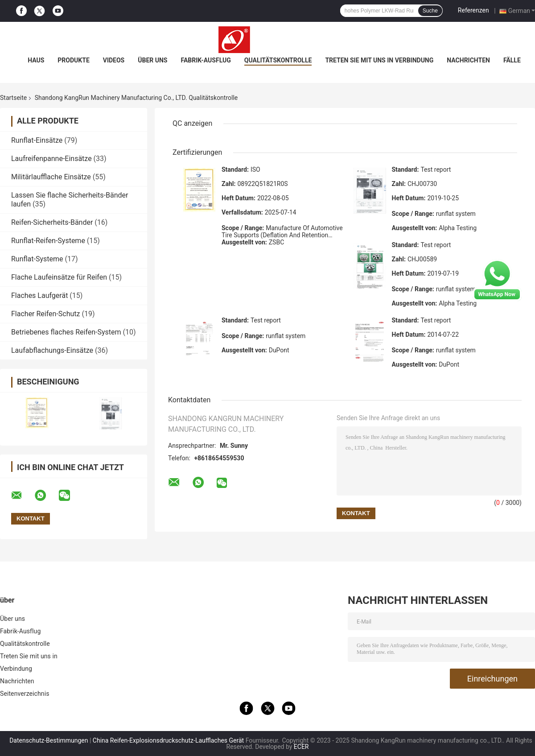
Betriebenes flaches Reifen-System (66, 332)
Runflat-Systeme (37, 259)
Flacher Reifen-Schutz (46, 314)
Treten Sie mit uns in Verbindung (379, 60)
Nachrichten (468, 60)
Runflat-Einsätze (37, 140)
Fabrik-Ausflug (206, 60)
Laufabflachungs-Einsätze (52, 350)
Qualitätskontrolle (278, 60)
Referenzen (473, 10)
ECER (301, 747)
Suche (430, 11)
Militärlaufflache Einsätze (51, 177)
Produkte (73, 60)
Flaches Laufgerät (39, 295)
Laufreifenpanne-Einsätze (51, 159)
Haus (36, 60)
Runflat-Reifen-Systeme (48, 241)
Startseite (13, 98)
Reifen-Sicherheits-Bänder (52, 222)
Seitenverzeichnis (25, 694)
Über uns (152, 60)
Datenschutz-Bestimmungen (49, 740)
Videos (114, 60)
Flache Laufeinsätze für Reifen (59, 277)
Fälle (512, 60)
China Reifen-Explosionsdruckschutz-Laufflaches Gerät (168, 740)
